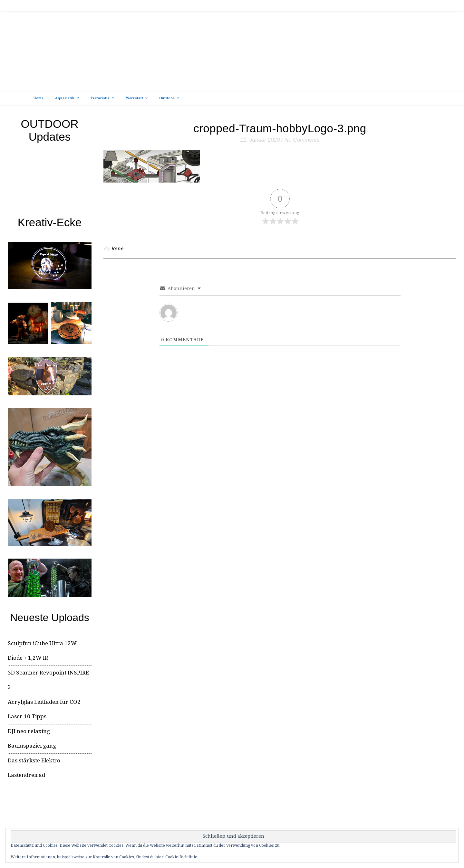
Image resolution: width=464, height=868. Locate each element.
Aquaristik (65, 98)
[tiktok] (419, 5)
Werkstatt (135, 98)
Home (39, 98)
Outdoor (167, 98)
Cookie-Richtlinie (181, 857)
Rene (117, 249)
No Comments (302, 140)
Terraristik (100, 98)
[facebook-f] (414, 5)
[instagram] (425, 5)
